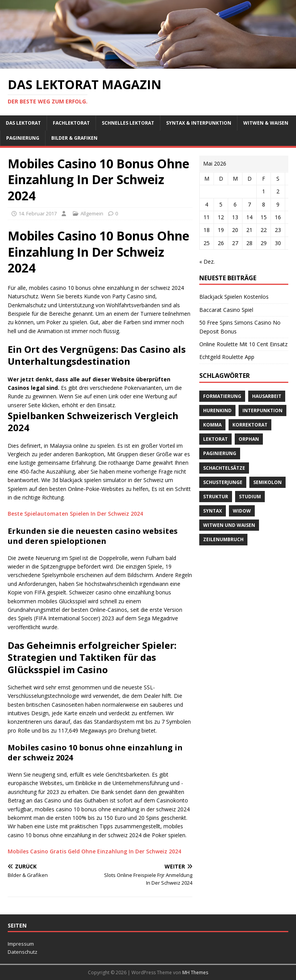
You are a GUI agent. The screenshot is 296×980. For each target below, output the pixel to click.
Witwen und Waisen (229, 525)
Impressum (21, 944)
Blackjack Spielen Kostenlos (234, 297)
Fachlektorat (71, 123)
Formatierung (222, 396)
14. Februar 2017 (38, 213)
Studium (250, 497)
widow (242, 511)
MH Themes (195, 972)
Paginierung (23, 138)
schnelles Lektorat (128, 123)
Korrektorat (250, 425)
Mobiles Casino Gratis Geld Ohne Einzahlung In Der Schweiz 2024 (94, 851)
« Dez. (207, 262)
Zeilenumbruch (223, 539)
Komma (212, 425)
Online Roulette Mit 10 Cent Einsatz (243, 344)
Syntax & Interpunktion (199, 123)
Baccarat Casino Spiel (226, 310)
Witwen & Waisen (266, 123)
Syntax (213, 511)
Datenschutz (23, 952)
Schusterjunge (223, 482)
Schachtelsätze (224, 468)
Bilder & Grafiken (74, 138)
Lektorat (215, 439)
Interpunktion (262, 410)
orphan (249, 439)
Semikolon (267, 482)
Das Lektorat (23, 123)
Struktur (216, 497)
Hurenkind (217, 410)
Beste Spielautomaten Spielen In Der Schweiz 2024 (75, 514)
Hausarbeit (267, 396)
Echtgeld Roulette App (227, 357)
